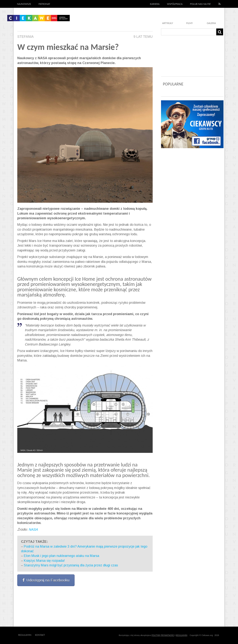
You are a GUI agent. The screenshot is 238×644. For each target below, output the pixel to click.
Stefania (25, 37)
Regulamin (25, 635)
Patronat (44, 4)
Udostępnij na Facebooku (46, 580)
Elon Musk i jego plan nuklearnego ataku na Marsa (61, 556)
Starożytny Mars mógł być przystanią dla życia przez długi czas (71, 565)
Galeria (211, 23)
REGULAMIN (182, 635)
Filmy (190, 23)
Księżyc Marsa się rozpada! (44, 561)
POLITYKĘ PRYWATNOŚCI (163, 635)
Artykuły (168, 23)
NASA (33, 530)
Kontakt (40, 635)
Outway (53, 635)
